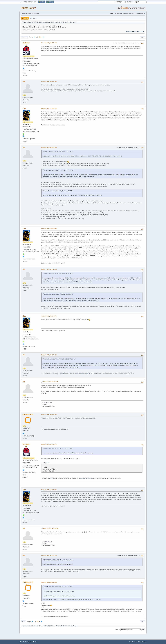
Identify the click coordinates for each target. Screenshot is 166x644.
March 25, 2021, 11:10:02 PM (49, 108)
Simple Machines (34, 642)
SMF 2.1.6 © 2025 (24, 642)
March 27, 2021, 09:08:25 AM (49, 269)
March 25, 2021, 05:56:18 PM (49, 82)
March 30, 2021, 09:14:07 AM (49, 555)
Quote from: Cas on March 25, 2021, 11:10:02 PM (59, 152)
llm (24, 82)
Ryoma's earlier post (86, 478)
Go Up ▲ (144, 642)
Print (142, 37)
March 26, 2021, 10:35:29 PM (49, 229)
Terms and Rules (137, 642)
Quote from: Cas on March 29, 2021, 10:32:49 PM (59, 560)
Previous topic (131, 31)
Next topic (141, 31)
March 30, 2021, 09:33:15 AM (49, 582)
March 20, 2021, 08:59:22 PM (49, 43)
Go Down (24, 37)
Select (47, 463)
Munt (51, 478)
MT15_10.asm (47, 403)
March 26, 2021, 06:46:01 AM (49, 147)
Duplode (26, 43)
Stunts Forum (28, 8)
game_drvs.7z (47, 542)
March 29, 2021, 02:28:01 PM (49, 355)
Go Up (23, 621)
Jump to (118, 630)
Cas (24, 108)
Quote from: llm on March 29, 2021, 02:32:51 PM (58, 449)
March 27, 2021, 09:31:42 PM (49, 316)
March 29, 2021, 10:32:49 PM (49, 490)
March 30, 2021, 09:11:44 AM (51, 528)
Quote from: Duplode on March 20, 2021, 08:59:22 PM (60, 359)
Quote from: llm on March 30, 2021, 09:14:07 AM (58, 586)
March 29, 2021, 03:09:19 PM (49, 444)
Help (130, 642)
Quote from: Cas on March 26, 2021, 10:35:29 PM (59, 274)
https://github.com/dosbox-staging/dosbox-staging (74, 373)
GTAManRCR (28, 415)
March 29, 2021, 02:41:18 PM (49, 415)
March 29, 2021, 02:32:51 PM (51, 382)
